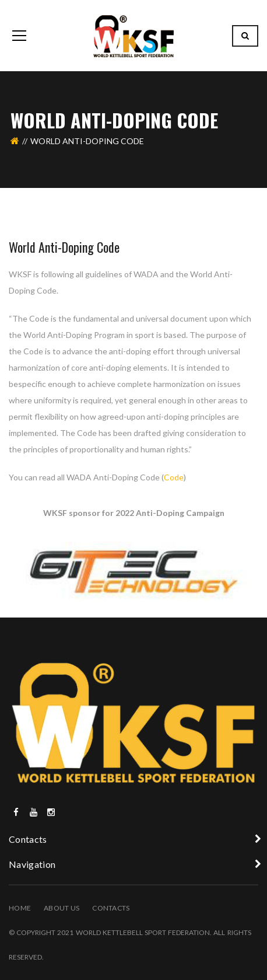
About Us (62, 908)
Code (174, 477)
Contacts (111, 908)
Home (20, 908)
